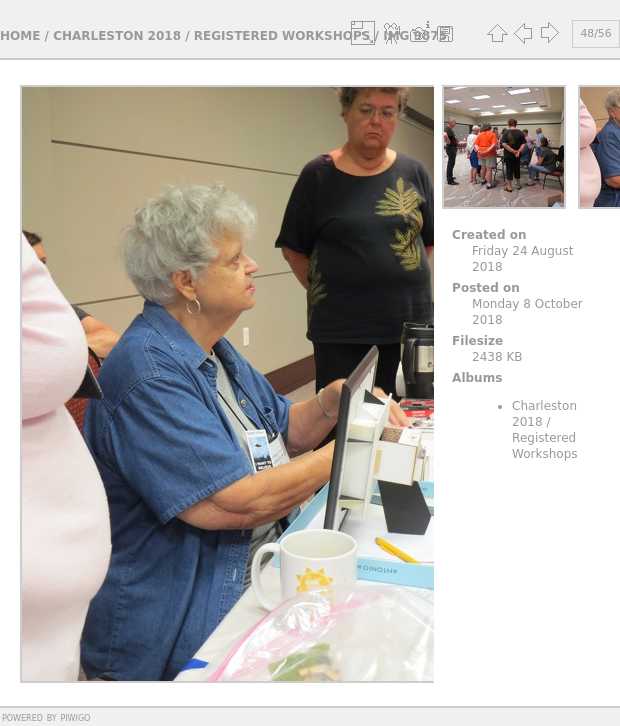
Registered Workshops (282, 36)
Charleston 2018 (117, 36)
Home (20, 36)
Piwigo (75, 717)
